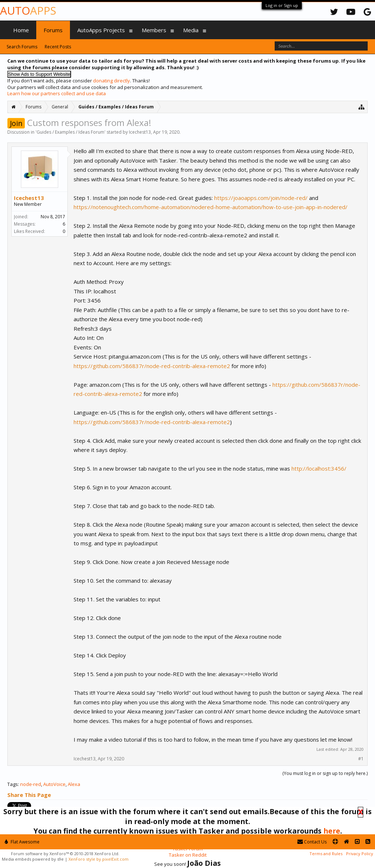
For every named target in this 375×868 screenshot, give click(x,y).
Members (154, 30)
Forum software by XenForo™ (65, 854)
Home (21, 30)
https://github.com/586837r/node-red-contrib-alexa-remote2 (152, 366)
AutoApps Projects (101, 30)
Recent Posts (58, 47)
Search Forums (22, 47)
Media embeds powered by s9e (33, 859)
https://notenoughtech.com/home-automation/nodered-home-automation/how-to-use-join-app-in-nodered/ (211, 207)
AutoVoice (54, 784)
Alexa (74, 784)
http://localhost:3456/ (319, 468)
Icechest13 (140, 132)
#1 (361, 759)
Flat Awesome (22, 842)
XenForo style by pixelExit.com (99, 859)
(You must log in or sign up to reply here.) (325, 773)
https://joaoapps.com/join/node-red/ (261, 198)
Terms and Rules (326, 854)
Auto (28, 10)
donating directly (112, 81)
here (332, 831)
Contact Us (312, 842)
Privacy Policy (360, 854)
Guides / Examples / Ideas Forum (70, 132)
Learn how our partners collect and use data (57, 93)
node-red (31, 784)
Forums (53, 30)
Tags (13, 784)
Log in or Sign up (282, 5)
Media (191, 30)
